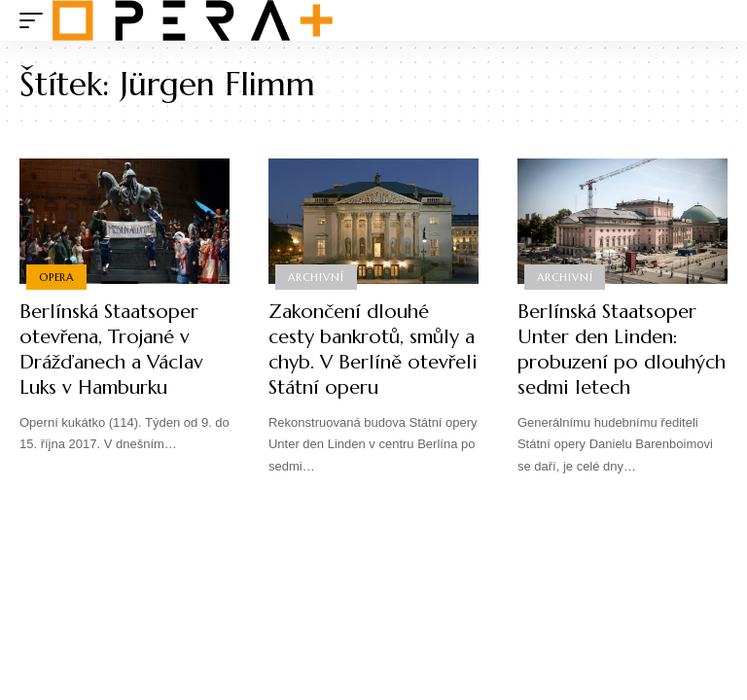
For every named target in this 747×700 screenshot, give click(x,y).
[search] (713, 20)
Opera (56, 277)
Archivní (316, 277)
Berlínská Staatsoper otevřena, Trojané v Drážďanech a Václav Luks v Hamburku (111, 350)
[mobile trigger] (36, 20)
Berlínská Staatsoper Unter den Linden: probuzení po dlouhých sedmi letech (622, 350)
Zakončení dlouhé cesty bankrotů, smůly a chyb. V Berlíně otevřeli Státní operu (373, 350)
